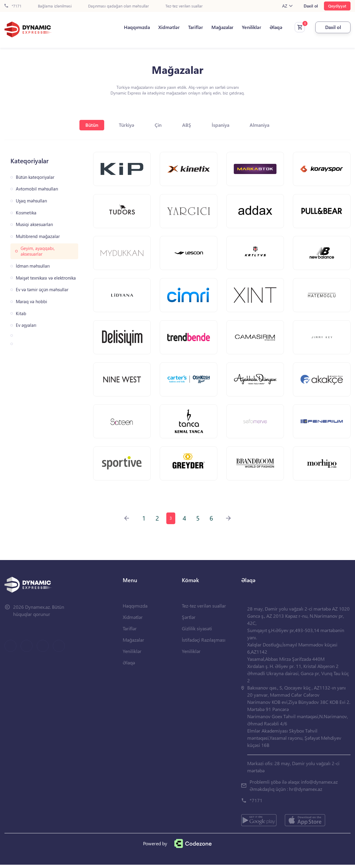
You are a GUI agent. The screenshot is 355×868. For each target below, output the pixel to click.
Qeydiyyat (337, 6)
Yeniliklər (251, 27)
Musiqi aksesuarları (34, 224)
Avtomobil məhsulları (37, 189)
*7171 (13, 6)
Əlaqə (275, 27)
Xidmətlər (168, 27)
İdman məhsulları (33, 266)
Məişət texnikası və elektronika (46, 278)
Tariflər (195, 27)
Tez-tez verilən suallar (184, 6)
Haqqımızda (136, 27)
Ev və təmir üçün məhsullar (42, 290)
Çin (158, 125)
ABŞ (187, 125)
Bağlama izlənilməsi (55, 6)
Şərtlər (189, 620)
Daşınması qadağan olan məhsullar (119, 6)
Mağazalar (222, 27)
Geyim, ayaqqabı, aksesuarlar (38, 251)
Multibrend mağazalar (38, 236)
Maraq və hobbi (31, 302)
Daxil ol (311, 6)
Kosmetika (26, 213)
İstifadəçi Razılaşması (204, 643)
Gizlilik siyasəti (197, 632)
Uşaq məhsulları (31, 201)
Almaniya (261, 125)
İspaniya (221, 125)
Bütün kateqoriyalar (35, 177)
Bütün (91, 125)
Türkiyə (126, 125)
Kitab (21, 314)
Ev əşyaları (26, 325)
